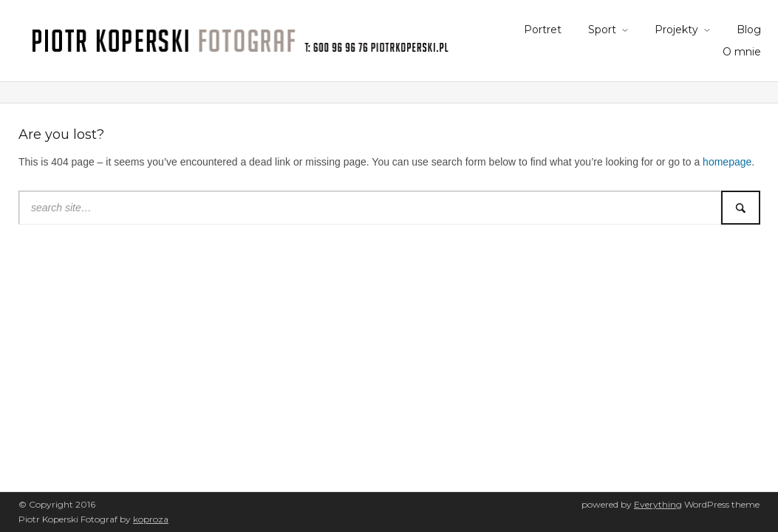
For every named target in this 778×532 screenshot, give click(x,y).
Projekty (676, 30)
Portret (543, 30)
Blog (749, 30)
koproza (151, 519)
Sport (602, 30)
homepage (727, 162)
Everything (658, 504)
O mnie (742, 52)
